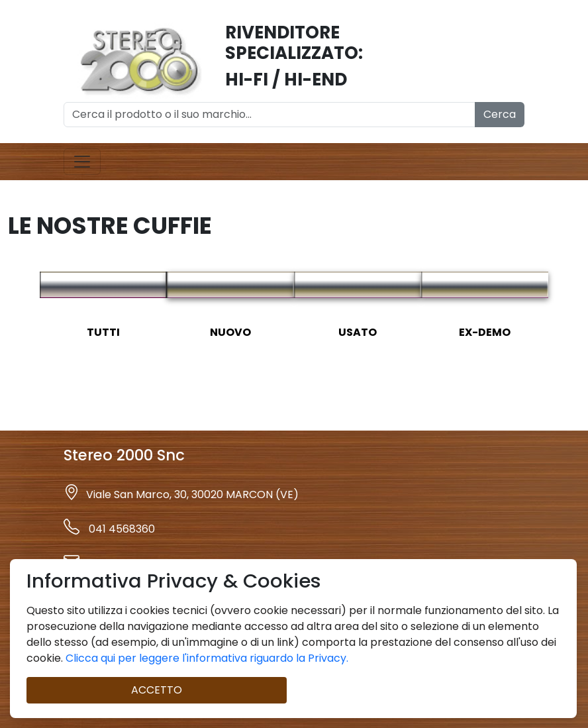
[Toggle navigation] (82, 162)
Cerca (500, 114)
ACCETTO (157, 690)
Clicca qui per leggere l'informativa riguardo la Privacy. (206, 658)
